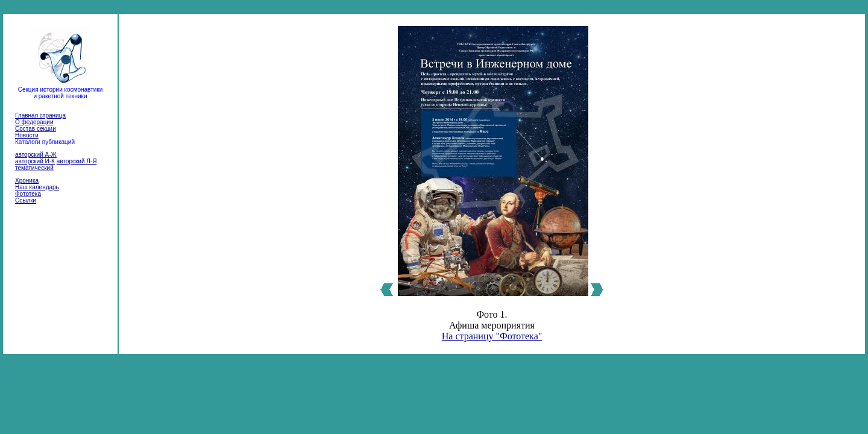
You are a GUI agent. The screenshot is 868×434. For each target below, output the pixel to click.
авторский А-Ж (36, 155)
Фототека (28, 194)
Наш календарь (37, 187)
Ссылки (26, 200)
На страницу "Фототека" (492, 336)
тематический (34, 168)
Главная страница (40, 115)
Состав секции (36, 129)
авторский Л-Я (77, 161)
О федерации (34, 122)
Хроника (27, 181)
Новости (27, 135)
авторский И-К (35, 161)
